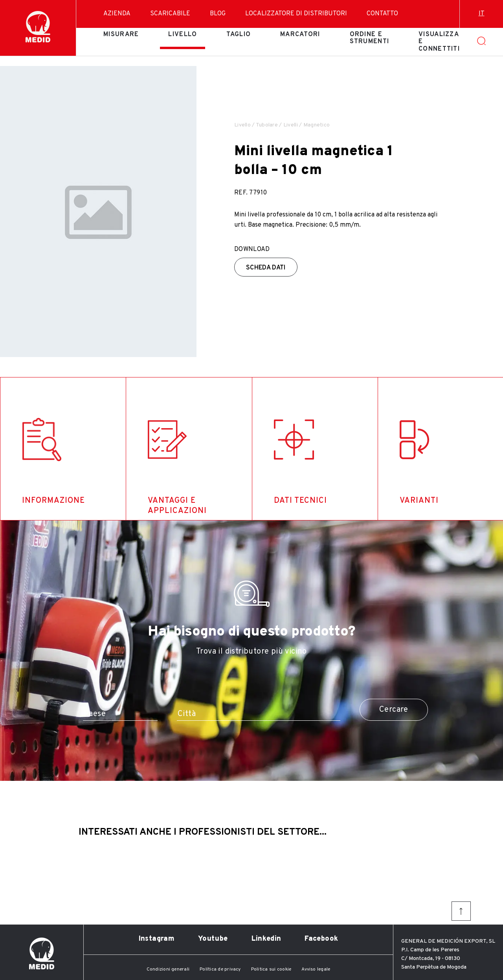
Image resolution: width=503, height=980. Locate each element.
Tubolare (267, 125)
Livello (183, 35)
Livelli (291, 125)
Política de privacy (220, 969)
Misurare (121, 35)
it (482, 14)
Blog (218, 14)
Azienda (117, 14)
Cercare (394, 710)
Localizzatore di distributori (296, 14)
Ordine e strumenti (370, 38)
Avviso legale (316, 969)
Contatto (382, 14)
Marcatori (300, 35)
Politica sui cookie (271, 969)
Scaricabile (170, 14)
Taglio (239, 35)
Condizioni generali (168, 969)
